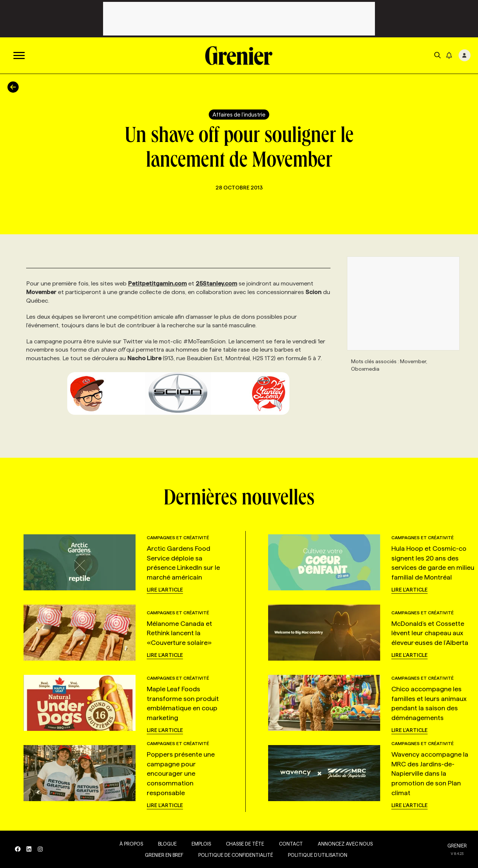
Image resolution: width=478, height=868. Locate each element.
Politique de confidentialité (235, 855)
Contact (290, 844)
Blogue (167, 844)
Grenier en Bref (163, 855)
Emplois (201, 844)
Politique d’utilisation (317, 855)
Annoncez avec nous (344, 844)
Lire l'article (165, 590)
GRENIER (457, 846)
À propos (131, 844)
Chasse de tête (244, 844)
